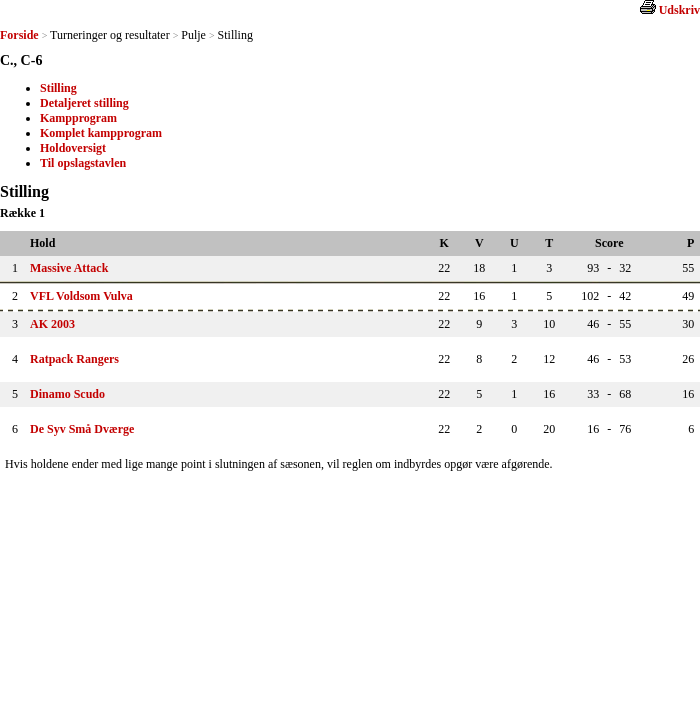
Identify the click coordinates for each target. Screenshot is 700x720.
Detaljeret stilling (84, 103)
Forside (19, 35)
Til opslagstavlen (83, 163)
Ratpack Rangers (74, 359)
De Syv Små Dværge (82, 429)
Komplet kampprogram (101, 133)
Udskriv (679, 10)
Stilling (58, 88)
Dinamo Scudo (67, 394)
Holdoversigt (73, 148)
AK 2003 (52, 324)
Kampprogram (78, 118)
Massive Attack (69, 268)
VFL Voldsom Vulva (81, 296)
